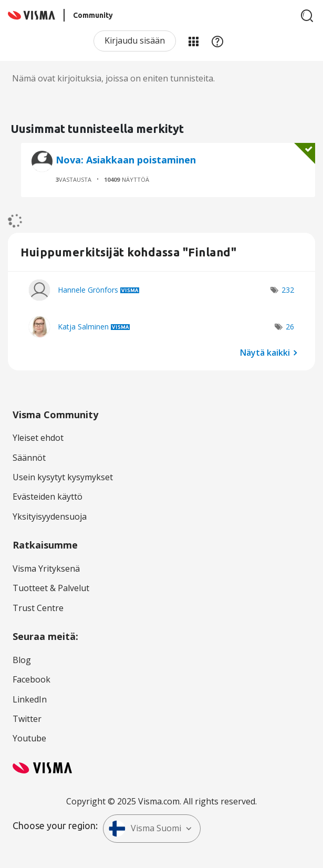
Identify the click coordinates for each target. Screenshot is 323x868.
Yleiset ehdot (38, 438)
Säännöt (29, 458)
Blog (22, 660)
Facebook (32, 679)
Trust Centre (38, 608)
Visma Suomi (145, 829)
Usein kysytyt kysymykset (63, 477)
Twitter (27, 719)
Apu (217, 41)
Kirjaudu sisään (135, 40)
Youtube (29, 738)
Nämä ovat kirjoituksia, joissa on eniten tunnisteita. (113, 78)
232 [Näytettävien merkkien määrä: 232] (288, 290)
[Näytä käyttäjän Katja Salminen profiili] (83, 327)
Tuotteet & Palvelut (51, 588)
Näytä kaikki (265, 352)
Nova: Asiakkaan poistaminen (126, 160)
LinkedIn (30, 699)
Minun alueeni (193, 41)
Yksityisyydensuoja (50, 516)
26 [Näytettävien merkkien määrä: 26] (290, 327)
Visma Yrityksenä (46, 569)
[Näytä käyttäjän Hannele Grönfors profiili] (88, 290)
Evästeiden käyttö (48, 497)
